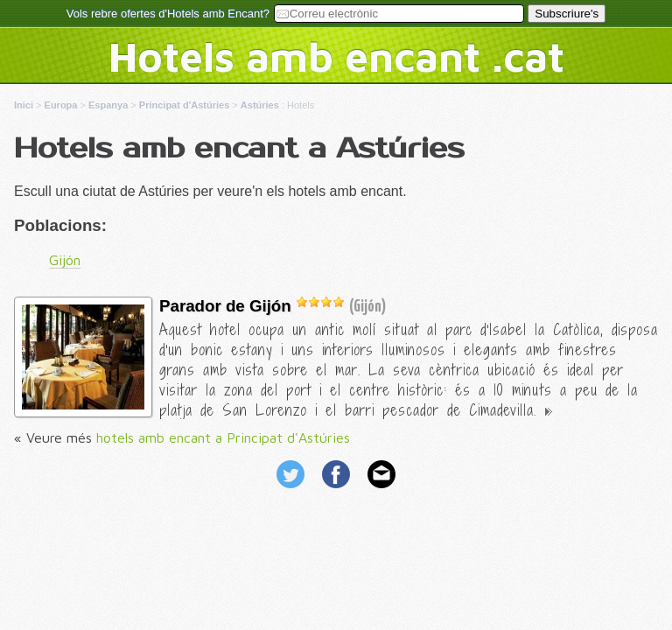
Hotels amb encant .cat (336, 56)
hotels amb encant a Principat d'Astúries (223, 437)
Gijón (65, 260)
